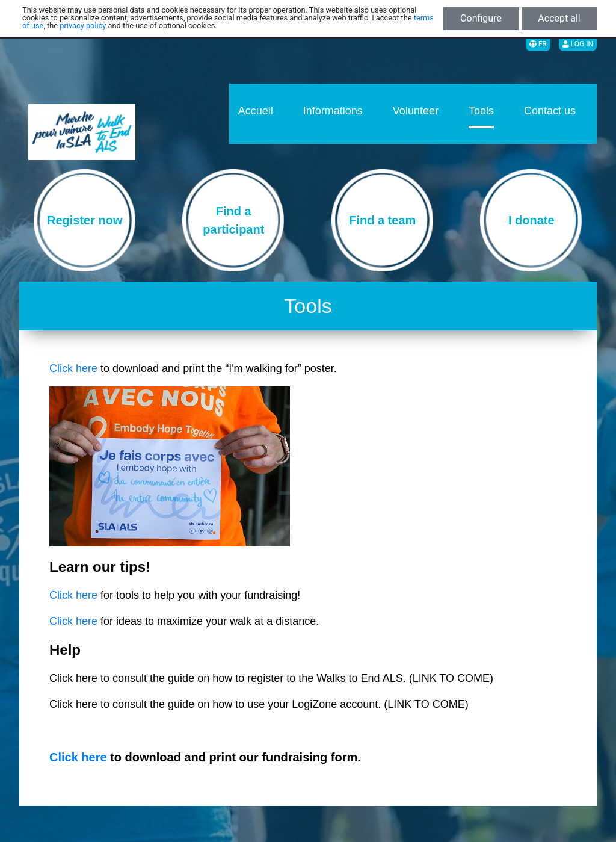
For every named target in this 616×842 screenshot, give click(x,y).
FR (538, 44)
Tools (481, 111)
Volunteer (416, 111)
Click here (73, 368)
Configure (481, 18)
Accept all (559, 18)
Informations (333, 111)
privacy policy (83, 26)
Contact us (550, 111)
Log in (578, 44)
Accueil (256, 111)
